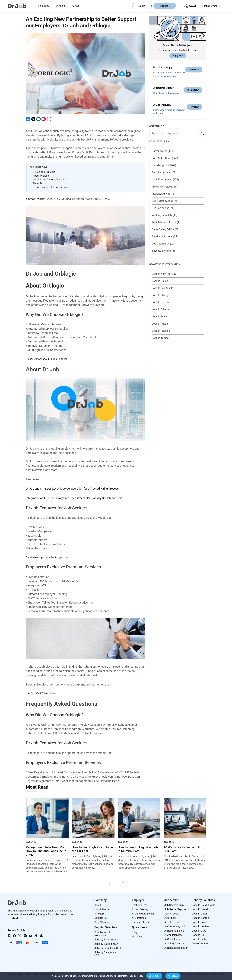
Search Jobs (171, 913)
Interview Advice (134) (164, 194)
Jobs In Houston (161, 302)
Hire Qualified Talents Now (41, 693)
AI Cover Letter (172, 939)
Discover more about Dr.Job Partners (46, 359)
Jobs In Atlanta (160, 309)
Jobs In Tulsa (159, 317)
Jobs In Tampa (160, 338)
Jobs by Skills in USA (106, 944)
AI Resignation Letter (176, 947)
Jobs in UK (198, 935)
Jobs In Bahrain (201, 918)
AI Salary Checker (174, 943)
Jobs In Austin (160, 324)
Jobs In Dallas (160, 281)
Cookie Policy (136, 976)
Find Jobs (44, 6)
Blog (134, 932)
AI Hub (76, 6)
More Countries (200, 943)
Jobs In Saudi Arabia (204, 905)
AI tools (61, 6)
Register (165, 6)
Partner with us (140, 922)
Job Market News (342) (165, 158)
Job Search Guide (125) (165, 201)
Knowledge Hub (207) (164, 165)
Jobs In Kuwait (200, 909)
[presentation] (110, 882)
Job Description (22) (163, 244)
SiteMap (99, 913)
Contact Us (100, 918)
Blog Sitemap (102, 922)
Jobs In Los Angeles (163, 288)
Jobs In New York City (164, 274)
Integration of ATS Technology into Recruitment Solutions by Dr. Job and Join (74, 498)
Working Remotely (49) (165, 215)
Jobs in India (199, 939)
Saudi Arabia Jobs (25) (165, 236)
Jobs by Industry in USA (108, 948)
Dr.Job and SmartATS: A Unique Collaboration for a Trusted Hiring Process (72, 489)
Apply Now (178, 56)
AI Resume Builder (175, 930)
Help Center (138, 936)
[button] (154, 976)
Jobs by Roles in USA (106, 939)
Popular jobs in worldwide (103, 933)
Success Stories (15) (163, 251)
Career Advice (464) (163, 151)
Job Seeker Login (174, 905)
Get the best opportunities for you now (47, 557)
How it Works (102, 909)
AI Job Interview (173, 935)
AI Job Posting (140, 909)
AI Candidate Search (143, 913)
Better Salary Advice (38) (166, 229)
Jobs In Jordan (200, 926)
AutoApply (170, 918)
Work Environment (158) (165, 180)
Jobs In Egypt (200, 922)
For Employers (210, 6)
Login (142, 6)
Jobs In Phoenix (161, 331)
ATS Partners (139, 918)
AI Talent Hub (172, 922)
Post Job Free (140, 905)
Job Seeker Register (175, 909)
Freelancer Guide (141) (165, 187)
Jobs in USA (199, 930)
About (98, 905)
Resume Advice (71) (163, 208)
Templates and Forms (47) (167, 222)
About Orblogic (45, 286)
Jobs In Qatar (199, 913)
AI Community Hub (175, 926)
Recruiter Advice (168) (164, 172)
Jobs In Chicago (161, 295)
